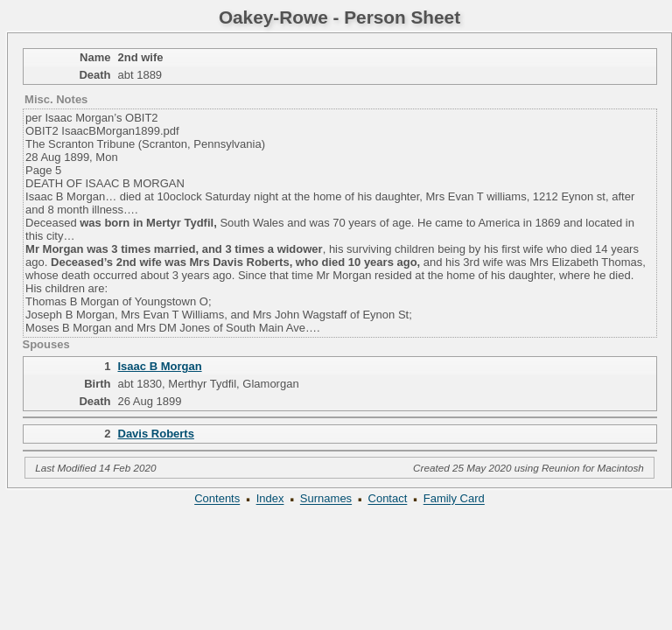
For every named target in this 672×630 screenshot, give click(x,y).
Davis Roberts (156, 434)
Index (270, 499)
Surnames (326, 499)
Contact (388, 499)
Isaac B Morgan (160, 366)
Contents (217, 499)
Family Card (454, 499)
